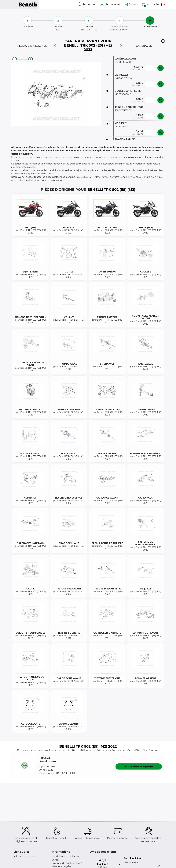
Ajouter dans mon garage (139, 766)
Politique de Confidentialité (67, 863)
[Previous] (57, 46)
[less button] (146, 68)
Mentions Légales (62, 866)
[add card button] (161, 68)
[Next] (119, 46)
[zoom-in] (31, 59)
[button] (163, 41)
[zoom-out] (15, 59)
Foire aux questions (24, 856)
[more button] (154, 68)
